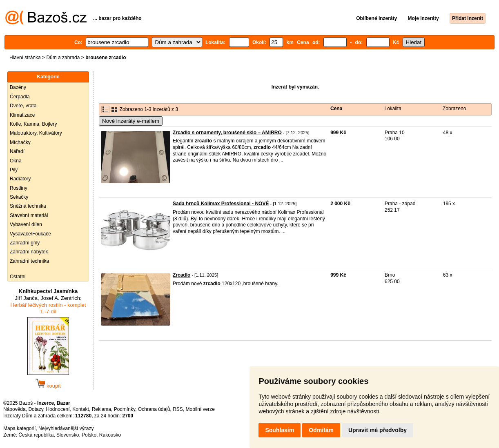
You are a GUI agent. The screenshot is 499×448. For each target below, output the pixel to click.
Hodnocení (58, 409)
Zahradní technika (29, 261)
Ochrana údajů (154, 409)
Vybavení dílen (26, 224)
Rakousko (110, 435)
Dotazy (36, 409)
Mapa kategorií (19, 428)
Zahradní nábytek (29, 252)
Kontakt (81, 409)
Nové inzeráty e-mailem (131, 121)
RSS (178, 409)
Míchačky (20, 142)
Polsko (89, 435)
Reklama (101, 409)
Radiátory (20, 179)
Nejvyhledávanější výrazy (66, 428)
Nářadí (17, 151)
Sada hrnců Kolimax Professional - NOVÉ (221, 204)
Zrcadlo (182, 275)
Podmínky (125, 409)
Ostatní (18, 277)
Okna (16, 161)
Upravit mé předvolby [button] (378, 430)
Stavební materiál (29, 215)
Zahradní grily (25, 243)
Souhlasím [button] (280, 430)
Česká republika (36, 435)
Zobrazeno (454, 109)
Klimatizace (22, 115)
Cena (336, 109)
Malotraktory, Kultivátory (36, 133)
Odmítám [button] (321, 430)
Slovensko (68, 435)
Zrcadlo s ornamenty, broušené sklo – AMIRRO (227, 133)
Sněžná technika (28, 206)
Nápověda (14, 409)
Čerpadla (20, 97)
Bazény (18, 87)
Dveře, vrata (23, 106)
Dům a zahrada (63, 58)
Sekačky (19, 197)
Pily (14, 170)
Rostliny (19, 188)
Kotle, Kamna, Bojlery (33, 124)
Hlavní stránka (25, 58)
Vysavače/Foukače (30, 234)
